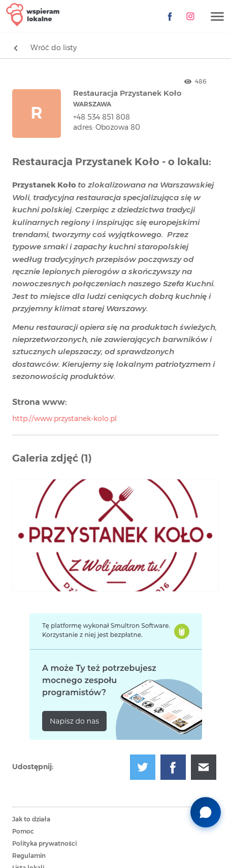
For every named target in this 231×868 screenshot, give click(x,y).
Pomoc (23, 832)
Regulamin (29, 856)
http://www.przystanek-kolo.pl (64, 419)
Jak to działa (31, 819)
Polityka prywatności (44, 844)
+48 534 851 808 (102, 118)
